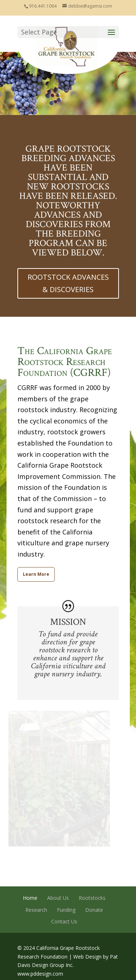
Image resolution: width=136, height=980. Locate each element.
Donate (94, 910)
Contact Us (64, 921)
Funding (66, 910)
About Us (58, 898)
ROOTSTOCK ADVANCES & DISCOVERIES (68, 283)
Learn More (36, 574)
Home (30, 898)
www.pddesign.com (40, 974)
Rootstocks (92, 898)
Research (36, 910)
